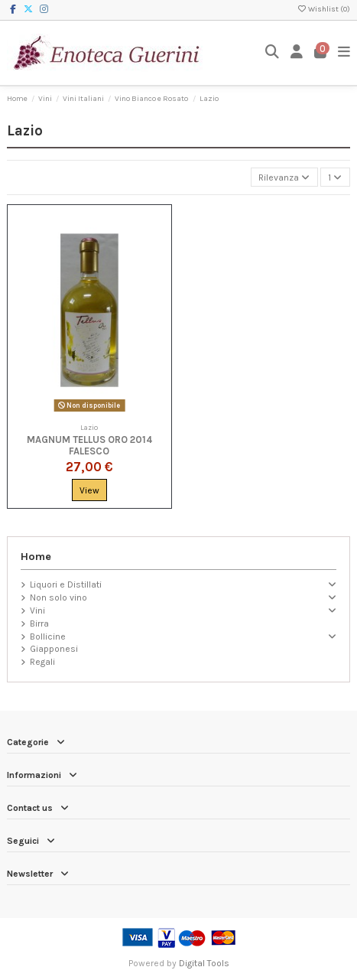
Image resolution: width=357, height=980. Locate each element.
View (89, 490)
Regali (42, 662)
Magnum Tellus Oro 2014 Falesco (89, 445)
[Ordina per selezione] (284, 177)
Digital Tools (204, 963)
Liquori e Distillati (66, 584)
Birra (39, 623)
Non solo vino (58, 597)
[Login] (297, 52)
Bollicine (48, 637)
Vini (37, 610)
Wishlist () (323, 9)
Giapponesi (54, 649)
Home (36, 557)
